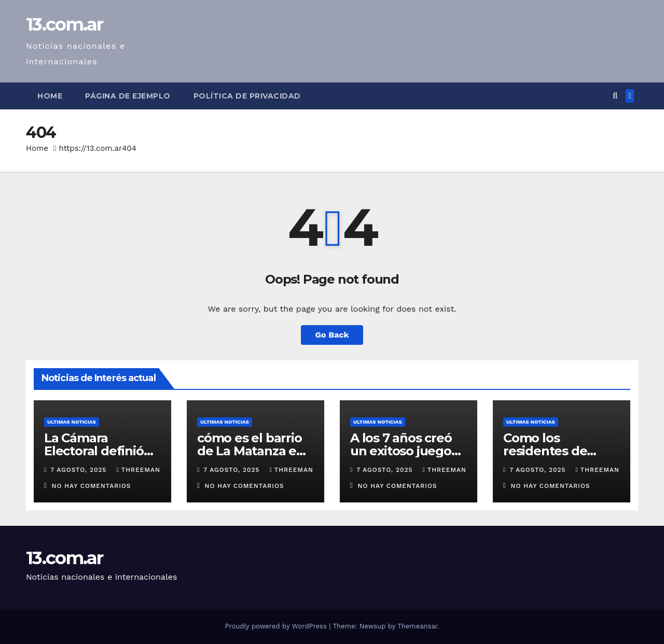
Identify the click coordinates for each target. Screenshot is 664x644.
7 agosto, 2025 (80, 470)
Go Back (332, 335)
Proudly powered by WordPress (277, 626)
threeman (138, 470)
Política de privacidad (247, 96)
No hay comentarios (92, 486)
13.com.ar (65, 24)
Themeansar (417, 626)
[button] (615, 96)
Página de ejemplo (128, 96)
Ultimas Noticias (72, 422)
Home (50, 96)
